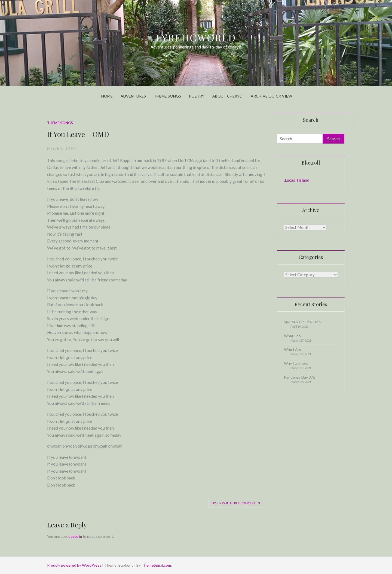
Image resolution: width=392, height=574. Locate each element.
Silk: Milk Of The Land (302, 322)
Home (107, 96)
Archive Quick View (271, 96)
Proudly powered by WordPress (75, 565)
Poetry (197, 96)
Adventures (133, 96)
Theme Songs (167, 96)
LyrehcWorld (196, 37)
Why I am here (296, 363)
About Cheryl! (228, 96)
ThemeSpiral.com (156, 565)
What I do (292, 336)
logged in (75, 536)
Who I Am (292, 349)
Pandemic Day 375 (300, 377)
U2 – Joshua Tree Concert (234, 503)
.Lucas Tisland (297, 180)
